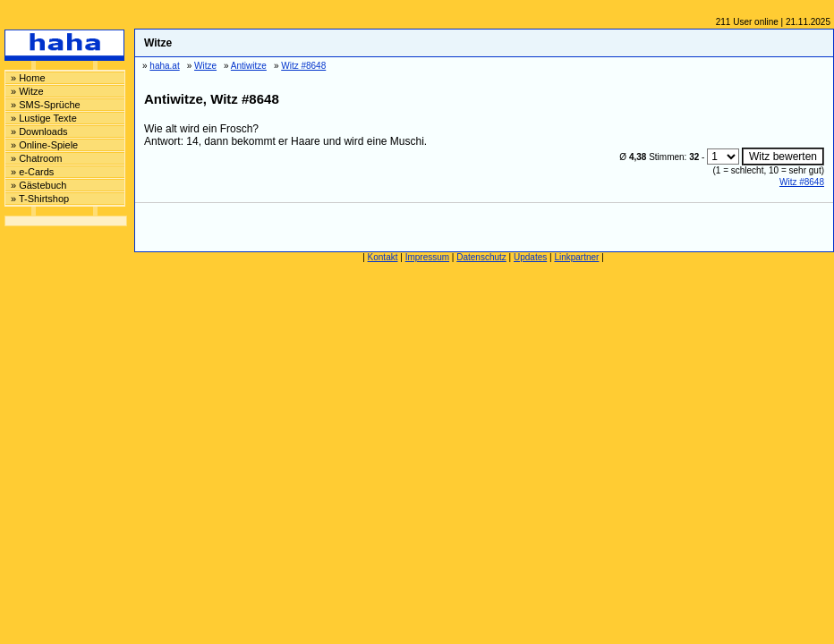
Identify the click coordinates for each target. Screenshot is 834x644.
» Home (28, 78)
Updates (530, 257)
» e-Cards (32, 172)
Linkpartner (576, 257)
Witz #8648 (802, 182)
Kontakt (383, 257)
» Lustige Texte (44, 118)
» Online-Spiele (44, 145)
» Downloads (39, 131)
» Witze (27, 91)
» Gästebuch (38, 185)
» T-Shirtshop (40, 199)
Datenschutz (481, 257)
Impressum (427, 257)
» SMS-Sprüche (46, 105)
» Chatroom (36, 158)
